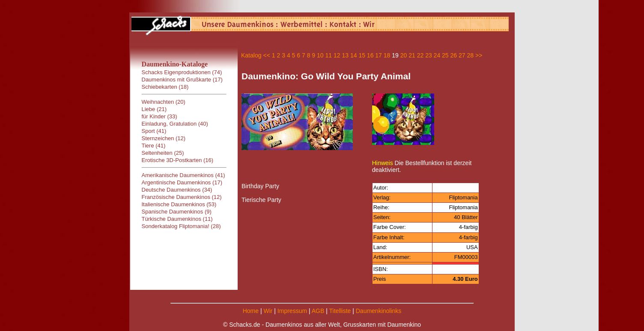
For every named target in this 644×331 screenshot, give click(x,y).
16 (370, 55)
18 (387, 55)
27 (462, 55)
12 (337, 55)
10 (320, 55)
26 (454, 55)
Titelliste (340, 311)
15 (362, 55)
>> (479, 55)
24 (437, 55)
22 (420, 55)
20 (404, 55)
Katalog (251, 55)
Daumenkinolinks (379, 311)
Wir (268, 311)
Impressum (292, 311)
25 (445, 55)
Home (251, 311)
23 (429, 55)
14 (354, 55)
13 (345, 55)
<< (266, 55)
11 (329, 55)
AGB (318, 311)
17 (379, 55)
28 (470, 55)
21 (412, 55)
